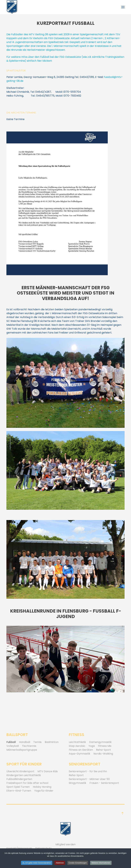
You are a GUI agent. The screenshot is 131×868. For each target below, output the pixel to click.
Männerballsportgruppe (22, 750)
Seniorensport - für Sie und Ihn (88, 771)
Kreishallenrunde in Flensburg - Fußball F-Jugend (66, 614)
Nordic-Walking (103, 754)
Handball (25, 742)
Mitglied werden (65, 844)
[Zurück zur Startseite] (12, 7)
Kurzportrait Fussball (66, 23)
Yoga (92, 746)
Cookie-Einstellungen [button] (78, 863)
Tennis (37, 742)
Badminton (52, 742)
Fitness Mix (105, 746)
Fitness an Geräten (81, 750)
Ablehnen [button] (60, 863)
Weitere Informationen (101, 863)
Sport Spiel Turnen (18, 787)
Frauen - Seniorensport (104, 783)
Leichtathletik (77, 742)
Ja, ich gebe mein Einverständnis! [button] (37, 863)
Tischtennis (29, 746)
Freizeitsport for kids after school (27, 783)
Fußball (11, 742)
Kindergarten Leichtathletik (24, 775)
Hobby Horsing (42, 787)
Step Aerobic (77, 746)
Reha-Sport (104, 750)
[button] (123, 7)
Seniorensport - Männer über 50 (89, 779)
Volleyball (13, 746)
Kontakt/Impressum (19, 848)
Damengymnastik (100, 742)
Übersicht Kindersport (20, 771)
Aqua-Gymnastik (80, 754)
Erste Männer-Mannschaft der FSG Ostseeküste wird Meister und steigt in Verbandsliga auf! (66, 293)
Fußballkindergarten (19, 779)
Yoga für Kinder (44, 791)
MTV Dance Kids (48, 771)
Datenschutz (43, 848)
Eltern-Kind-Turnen (19, 791)
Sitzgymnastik (78, 783)
